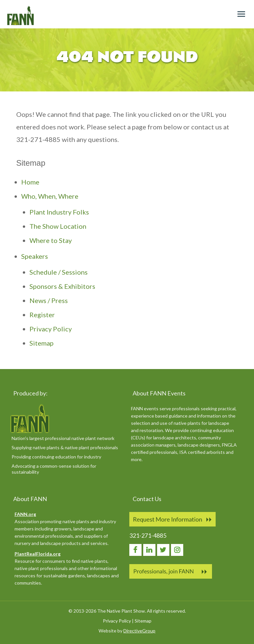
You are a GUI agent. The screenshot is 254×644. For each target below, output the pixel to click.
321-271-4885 (148, 535)
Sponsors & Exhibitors (62, 286)
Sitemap (42, 343)
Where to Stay (51, 240)
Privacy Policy (51, 329)
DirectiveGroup (139, 631)
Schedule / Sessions (59, 272)
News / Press (49, 300)
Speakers (35, 256)
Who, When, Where (50, 196)
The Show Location (58, 226)
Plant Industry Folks (59, 212)
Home (30, 182)
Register (42, 315)
